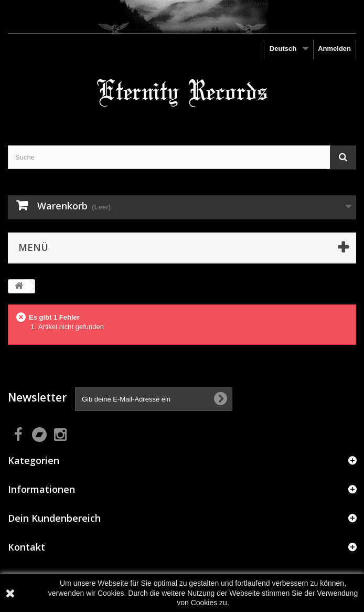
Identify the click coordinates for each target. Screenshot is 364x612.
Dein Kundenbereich (54, 518)
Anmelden (334, 49)
